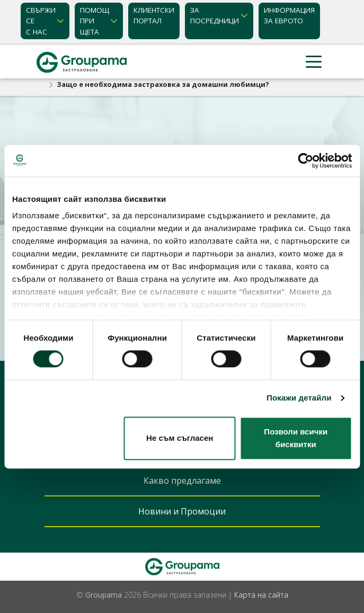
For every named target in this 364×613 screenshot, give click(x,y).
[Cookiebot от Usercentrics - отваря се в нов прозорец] (305, 161)
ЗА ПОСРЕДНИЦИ (215, 15)
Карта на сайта (261, 595)
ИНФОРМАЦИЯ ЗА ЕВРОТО (289, 15)
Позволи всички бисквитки (296, 438)
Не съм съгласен (180, 438)
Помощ (95, 21)
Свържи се (41, 21)
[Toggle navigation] (314, 62)
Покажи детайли (299, 398)
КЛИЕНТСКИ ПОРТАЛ (154, 15)
